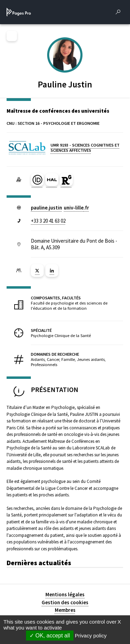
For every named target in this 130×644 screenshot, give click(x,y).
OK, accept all (50, 636)
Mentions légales (65, 594)
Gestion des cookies (65, 602)
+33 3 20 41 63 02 (48, 221)
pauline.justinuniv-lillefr (60, 208)
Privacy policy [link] (91, 636)
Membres (65, 610)
